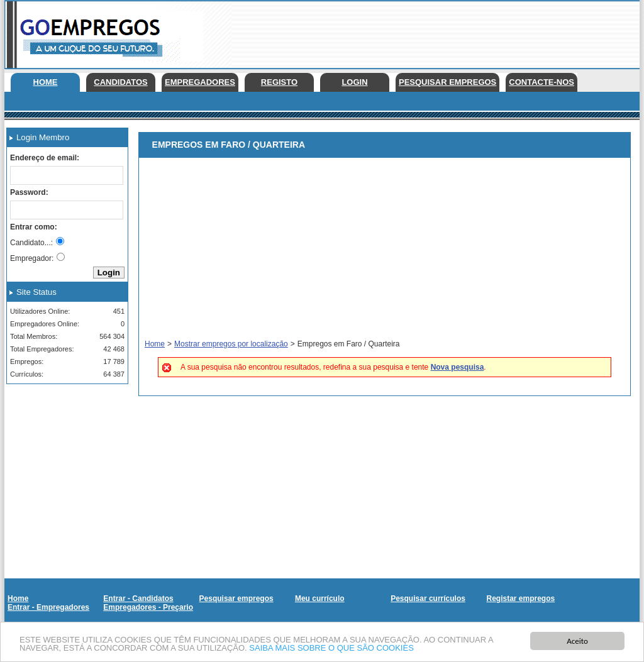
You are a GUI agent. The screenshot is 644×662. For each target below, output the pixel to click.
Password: (29, 192)
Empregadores (200, 82)
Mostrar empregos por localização (231, 344)
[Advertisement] (63, 456)
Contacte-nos (541, 82)
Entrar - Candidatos (138, 599)
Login (354, 82)
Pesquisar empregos (447, 82)
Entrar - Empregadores (48, 607)
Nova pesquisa (458, 367)
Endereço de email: (45, 158)
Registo (279, 82)
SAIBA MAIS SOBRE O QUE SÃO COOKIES (331, 650)
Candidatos (120, 82)
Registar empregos (520, 599)
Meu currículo (320, 599)
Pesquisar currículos (428, 599)
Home (46, 82)
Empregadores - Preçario (148, 607)
